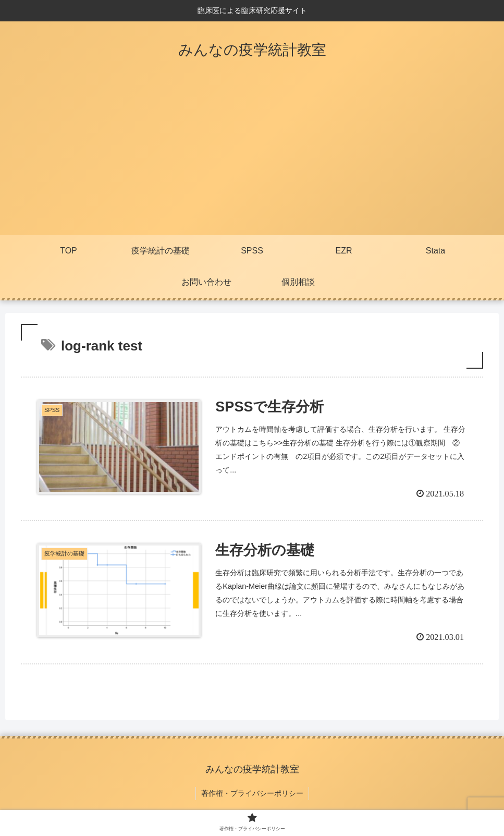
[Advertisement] (252, 157)
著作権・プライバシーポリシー (252, 793)
